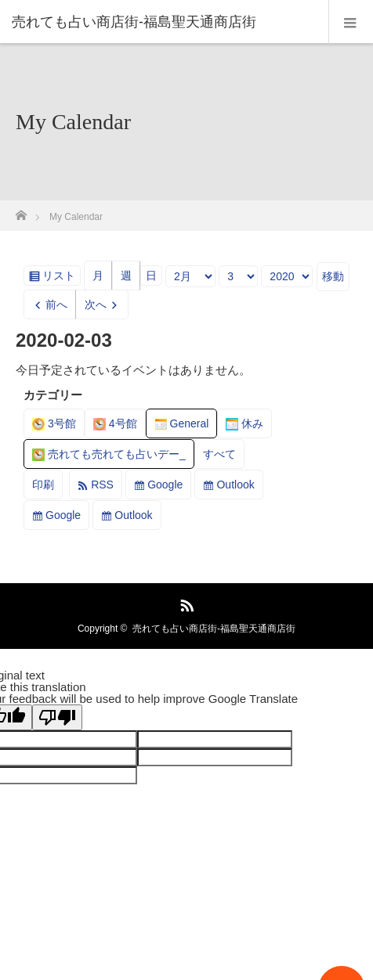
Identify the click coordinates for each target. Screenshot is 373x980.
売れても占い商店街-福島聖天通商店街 (214, 629)
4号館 (115, 423)
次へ (96, 304)
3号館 (54, 423)
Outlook (235, 485)
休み (244, 423)
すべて (219, 454)
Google (165, 485)
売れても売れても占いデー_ (109, 454)
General (182, 423)
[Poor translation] (57, 717)
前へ (56, 304)
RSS (102, 485)
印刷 (47, 487)
